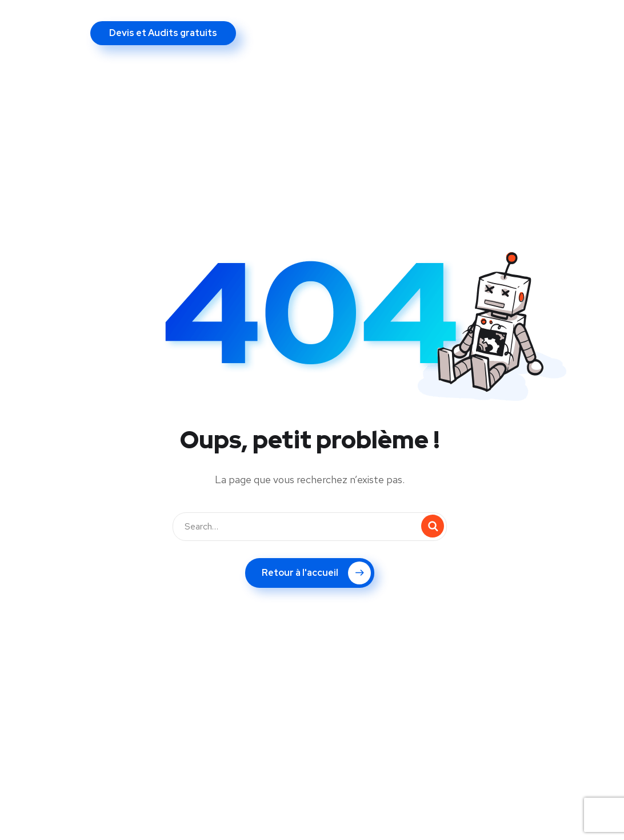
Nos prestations (174, 24)
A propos (94, 24)
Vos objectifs (263, 24)
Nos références (351, 24)
